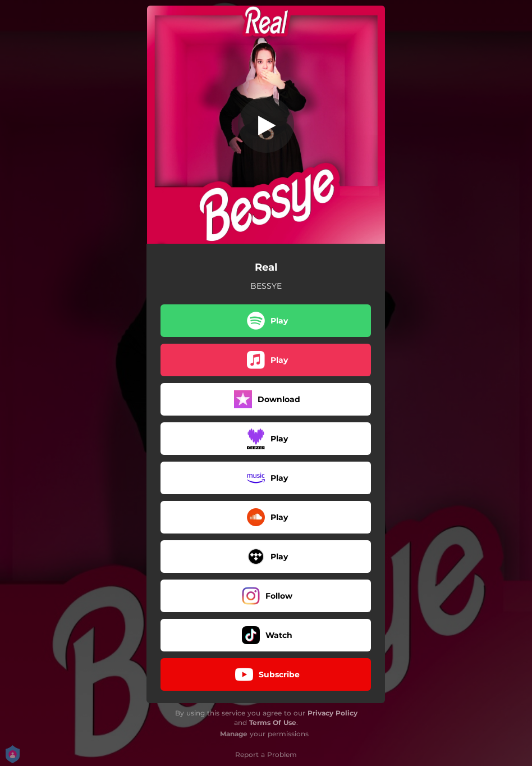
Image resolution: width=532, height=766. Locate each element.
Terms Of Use (273, 722)
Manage (234, 734)
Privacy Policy (332, 713)
